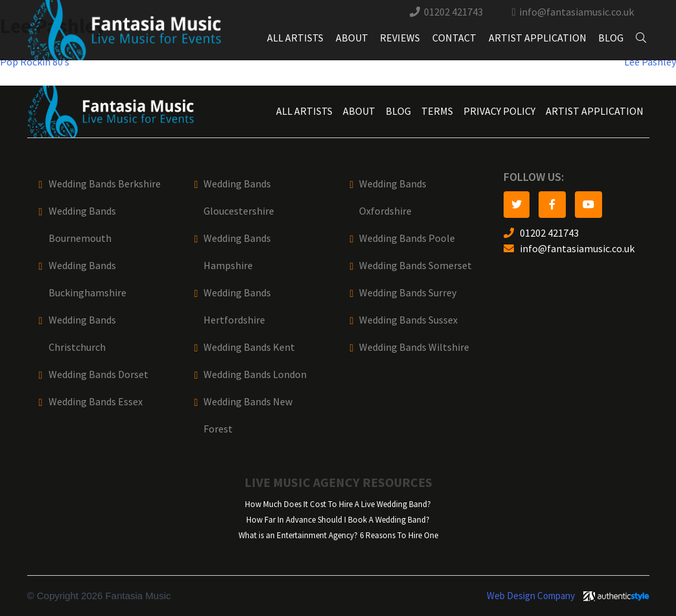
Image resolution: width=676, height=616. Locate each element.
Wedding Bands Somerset (415, 266)
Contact (454, 38)
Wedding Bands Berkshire (105, 184)
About (352, 38)
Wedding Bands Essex (96, 402)
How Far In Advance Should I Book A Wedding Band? (338, 520)
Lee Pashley (650, 62)
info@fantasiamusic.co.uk (577, 12)
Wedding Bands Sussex (408, 320)
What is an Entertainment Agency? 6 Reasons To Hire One (338, 535)
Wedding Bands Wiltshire (414, 347)
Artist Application (538, 38)
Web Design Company (531, 596)
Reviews (400, 38)
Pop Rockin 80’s (35, 62)
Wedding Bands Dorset (99, 374)
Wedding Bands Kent (249, 347)
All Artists (295, 38)
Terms (437, 111)
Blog (611, 38)
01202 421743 (453, 12)
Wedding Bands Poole (407, 238)
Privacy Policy (499, 111)
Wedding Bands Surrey (408, 293)
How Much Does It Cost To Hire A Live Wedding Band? (338, 504)
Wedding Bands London (255, 374)
